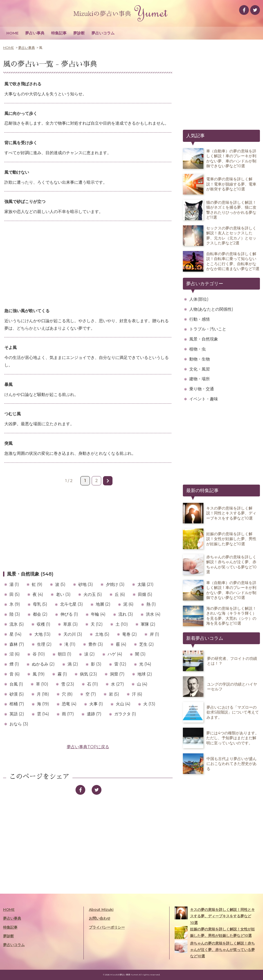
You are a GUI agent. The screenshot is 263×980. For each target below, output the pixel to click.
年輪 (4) (98, 614)
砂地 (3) (86, 584)
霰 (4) (121, 644)
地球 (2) (145, 674)
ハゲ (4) (115, 654)
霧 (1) (62, 674)
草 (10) (42, 684)
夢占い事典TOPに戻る (88, 747)
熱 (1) (151, 604)
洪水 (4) (153, 614)
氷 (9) (15, 604)
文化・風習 (200, 369)
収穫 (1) (44, 624)
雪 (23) (68, 684)
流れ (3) (126, 614)
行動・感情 (200, 319)
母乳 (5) (40, 604)
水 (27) (118, 684)
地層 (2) (103, 604)
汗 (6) (137, 694)
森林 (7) (17, 644)
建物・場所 (200, 379)
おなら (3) (19, 724)
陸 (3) (15, 614)
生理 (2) (44, 644)
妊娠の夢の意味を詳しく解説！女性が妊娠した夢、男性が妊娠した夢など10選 (215, 932)
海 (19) (43, 704)
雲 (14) (43, 714)
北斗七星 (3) (72, 604)
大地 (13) (43, 634)
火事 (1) (96, 704)
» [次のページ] (108, 481)
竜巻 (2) (130, 634)
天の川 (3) (73, 634)
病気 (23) (88, 674)
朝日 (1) (65, 654)
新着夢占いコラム (205, 638)
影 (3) (96, 664)
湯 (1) (14, 584)
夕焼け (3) (115, 584)
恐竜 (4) (69, 704)
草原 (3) (71, 624)
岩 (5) (114, 694)
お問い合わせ (100, 918)
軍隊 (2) (148, 624)
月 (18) (43, 694)
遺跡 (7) (94, 714)
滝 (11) (70, 644)
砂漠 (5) (17, 694)
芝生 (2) (147, 644)
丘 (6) (120, 594)
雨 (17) (68, 714)
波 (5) (60, 584)
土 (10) (122, 624)
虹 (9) (37, 584)
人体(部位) (199, 299)
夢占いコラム (103, 33)
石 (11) (93, 684)
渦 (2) (73, 664)
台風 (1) (16, 684)
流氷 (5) (17, 624)
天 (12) (97, 624)
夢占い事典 (35, 33)
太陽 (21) (145, 584)
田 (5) (15, 594)
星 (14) (16, 634)
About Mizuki (101, 910)
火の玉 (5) (93, 594)
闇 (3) (140, 654)
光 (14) (145, 664)
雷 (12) (120, 664)
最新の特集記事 (202, 491)
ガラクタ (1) (125, 714)
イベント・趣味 (204, 399)
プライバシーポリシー (107, 927)
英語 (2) (17, 714)
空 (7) (91, 694)
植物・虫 (198, 349)
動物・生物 (200, 359)
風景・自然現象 (204, 339)
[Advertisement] (88, 265)
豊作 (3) (96, 644)
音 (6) (15, 674)
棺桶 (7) (17, 704)
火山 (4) (123, 704)
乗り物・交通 (202, 389)
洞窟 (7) (117, 674)
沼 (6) (15, 654)
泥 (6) (128, 604)
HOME (12, 33)
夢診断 (79, 33)
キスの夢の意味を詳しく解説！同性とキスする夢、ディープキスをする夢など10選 (215, 916)
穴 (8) (67, 694)
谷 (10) (39, 654)
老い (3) (63, 594)
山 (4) (142, 684)
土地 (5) (102, 634)
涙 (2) (90, 654)
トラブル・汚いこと (208, 329)
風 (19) (39, 674)
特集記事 (59, 33)
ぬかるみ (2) (43, 664)
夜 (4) (38, 594)
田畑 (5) (145, 594)
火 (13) (149, 704)
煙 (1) (14, 664)
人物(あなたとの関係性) (211, 309)
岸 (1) (154, 634)
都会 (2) (40, 614)
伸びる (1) (69, 614)
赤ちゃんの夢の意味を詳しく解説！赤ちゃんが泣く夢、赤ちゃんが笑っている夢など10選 (215, 949)
